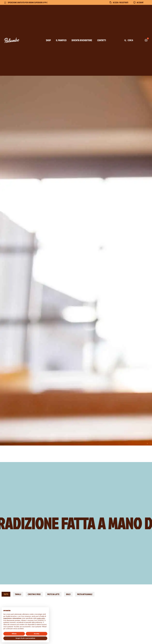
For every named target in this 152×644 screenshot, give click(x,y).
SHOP (48, 40)
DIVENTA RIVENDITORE (82, 40)
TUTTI (6, 594)
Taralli (18, 594)
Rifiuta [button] (14, 634)
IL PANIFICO (61, 40)
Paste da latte (53, 594)
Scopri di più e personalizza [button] (25, 638)
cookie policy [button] (41, 618)
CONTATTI (102, 40)
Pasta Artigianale (85, 594)
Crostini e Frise (34, 594)
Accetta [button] (37, 634)
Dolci (68, 594)
